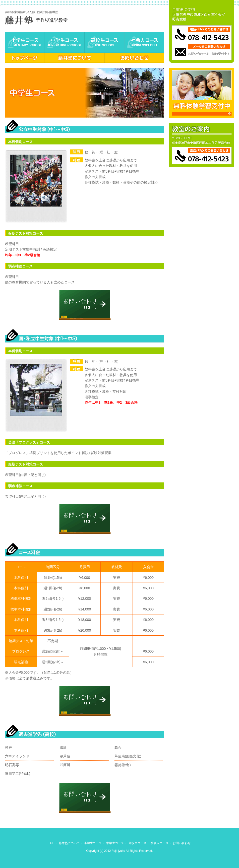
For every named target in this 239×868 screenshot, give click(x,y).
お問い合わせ (134, 58)
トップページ (25, 58)
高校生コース (105, 42)
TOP (51, 843)
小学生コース (25, 42)
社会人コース (144, 42)
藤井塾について (75, 58)
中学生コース (65, 42)
